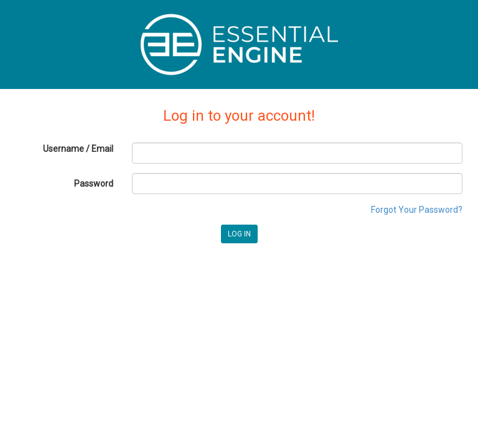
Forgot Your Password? (417, 210)
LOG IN (239, 234)
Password (94, 184)
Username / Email (78, 149)
